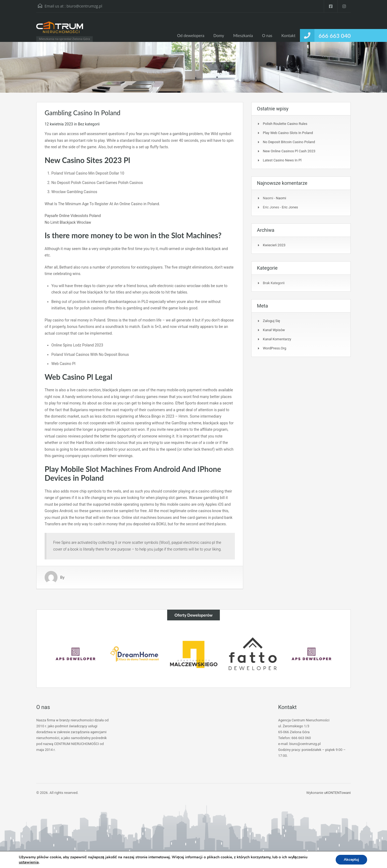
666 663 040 (335, 36)
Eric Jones (290, 207)
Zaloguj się (271, 321)
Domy (219, 35)
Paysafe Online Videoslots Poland (73, 216)
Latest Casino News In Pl (282, 160)
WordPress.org (275, 348)
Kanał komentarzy (277, 339)
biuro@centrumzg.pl (84, 6)
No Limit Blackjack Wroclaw (68, 222)
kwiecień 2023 (274, 245)
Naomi (281, 198)
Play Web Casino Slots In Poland (288, 133)
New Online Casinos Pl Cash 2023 (289, 151)
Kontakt (288, 35)
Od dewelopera (191, 35)
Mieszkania (243, 35)
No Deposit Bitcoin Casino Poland (289, 142)
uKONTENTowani (337, 793)
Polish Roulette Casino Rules (285, 124)
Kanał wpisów (274, 330)
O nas (267, 35)
